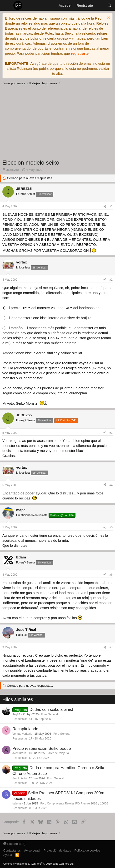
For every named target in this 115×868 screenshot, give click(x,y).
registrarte (80, 53)
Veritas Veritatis (22, 734)
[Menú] (7, 5)
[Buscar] (109, 5)
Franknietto (20, 778)
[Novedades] (100, 5)
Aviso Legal (32, 850)
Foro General (49, 714)
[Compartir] (105, 206)
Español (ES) (14, 844)
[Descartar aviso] (108, 18)
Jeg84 (16, 714)
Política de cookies (87, 850)
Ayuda (8, 855)
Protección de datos (57, 850)
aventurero (19, 753)
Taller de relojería (58, 753)
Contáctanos (12, 850)
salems (17, 804)
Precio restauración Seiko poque (42, 748)
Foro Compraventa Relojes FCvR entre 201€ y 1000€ (74, 804)
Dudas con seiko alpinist (51, 710)
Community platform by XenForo (39, 864)
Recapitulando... (27, 729)
